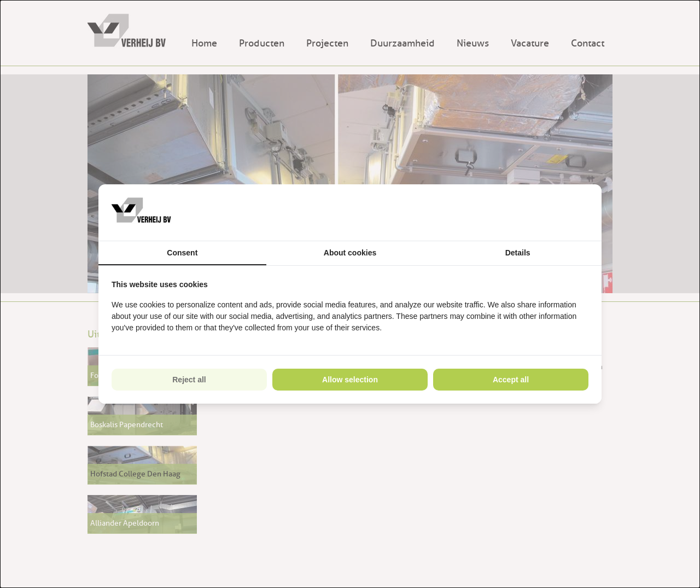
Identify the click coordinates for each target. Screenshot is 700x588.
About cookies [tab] (350, 253)
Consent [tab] (182, 253)
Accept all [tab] (511, 380)
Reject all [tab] (189, 380)
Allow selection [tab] (350, 380)
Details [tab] (518, 253)
